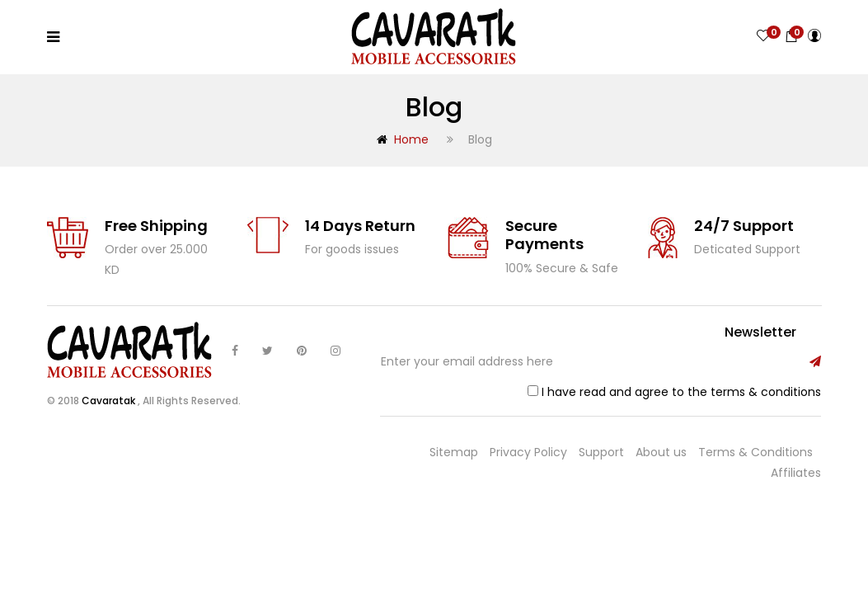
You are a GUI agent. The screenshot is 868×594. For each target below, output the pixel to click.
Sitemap (454, 452)
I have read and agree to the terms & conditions (681, 392)
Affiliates (796, 473)
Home (403, 139)
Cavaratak (110, 401)
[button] (791, 36)
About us (661, 452)
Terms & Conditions (755, 452)
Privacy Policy (528, 452)
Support (601, 452)
